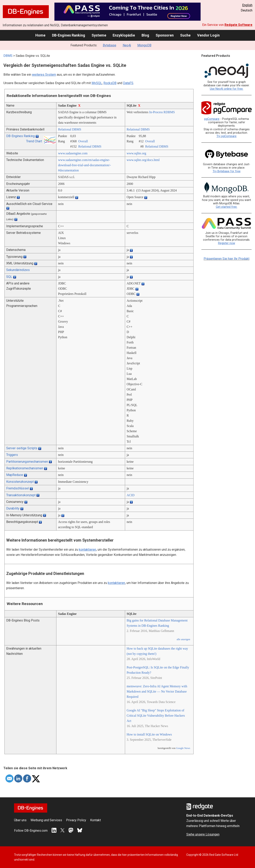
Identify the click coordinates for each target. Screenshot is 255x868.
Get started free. (227, 207)
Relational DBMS (70, 129)
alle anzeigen (183, 639)
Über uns (20, 820)
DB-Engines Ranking (69, 35)
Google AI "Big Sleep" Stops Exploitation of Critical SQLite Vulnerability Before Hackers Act (156, 716)
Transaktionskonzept (21, 495)
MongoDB (144, 45)
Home (40, 35)
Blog (145, 35)
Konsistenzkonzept (20, 482)
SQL (9, 277)
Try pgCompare (226, 136)
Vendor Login (208, 35)
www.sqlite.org (136, 153)
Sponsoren (165, 35)
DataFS (128, 83)
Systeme (99, 35)
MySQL (97, 83)
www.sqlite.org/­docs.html (143, 160)
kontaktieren (88, 550)
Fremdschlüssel (18, 488)
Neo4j (127, 45)
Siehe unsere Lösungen (203, 834)
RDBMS (169, 112)
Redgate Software (238, 25)
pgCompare (212, 119)
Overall (83, 141)
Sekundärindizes (18, 270)
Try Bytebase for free (227, 171)
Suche (185, 35)
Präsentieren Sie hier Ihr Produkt (226, 259)
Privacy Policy (76, 820)
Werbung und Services (46, 820)
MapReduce (15, 475)
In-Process (156, 112)
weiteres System (44, 75)
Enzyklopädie (124, 35)
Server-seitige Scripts (22, 448)
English (247, 5)
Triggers (12, 455)
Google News (183, 748)
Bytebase (110, 45)
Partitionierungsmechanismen (27, 462)
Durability (13, 508)
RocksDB (110, 83)
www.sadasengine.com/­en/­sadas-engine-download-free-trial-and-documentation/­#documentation (84, 165)
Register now (227, 243)
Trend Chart (34, 141)
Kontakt (95, 820)
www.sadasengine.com (73, 153)
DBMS (8, 56)
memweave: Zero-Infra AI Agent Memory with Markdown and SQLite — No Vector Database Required (157, 691)
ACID (131, 495)
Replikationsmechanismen (25, 468)
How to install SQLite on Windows (149, 734)
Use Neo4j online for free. (227, 89)
